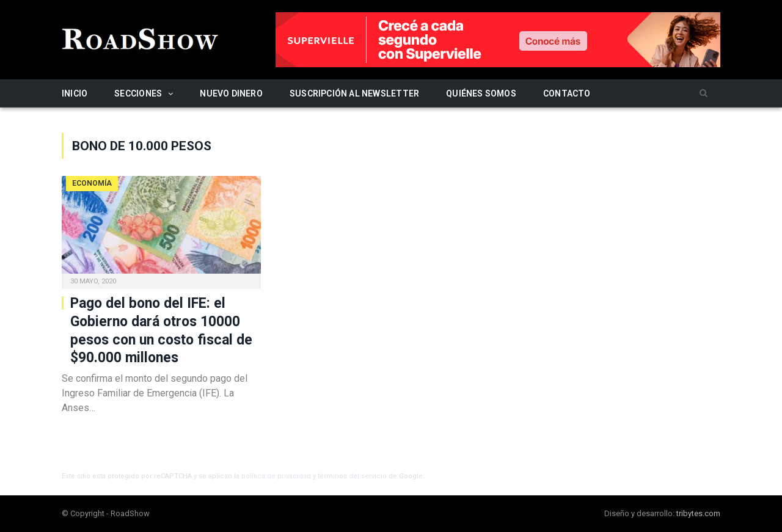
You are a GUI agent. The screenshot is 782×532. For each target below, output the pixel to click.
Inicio (75, 93)
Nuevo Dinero (231, 93)
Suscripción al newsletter (354, 93)
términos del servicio (352, 476)
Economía (92, 183)
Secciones (138, 93)
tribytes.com (698, 513)
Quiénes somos (481, 93)
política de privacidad (276, 476)
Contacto (567, 93)
